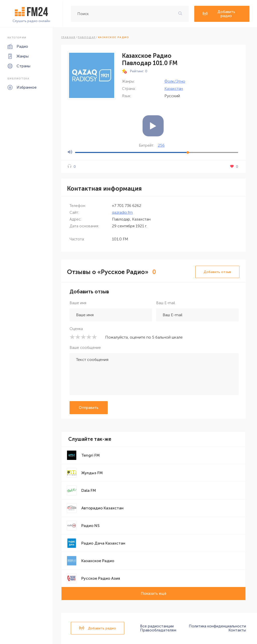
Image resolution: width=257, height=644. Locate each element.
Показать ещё (154, 594)
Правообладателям (158, 630)
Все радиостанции (157, 626)
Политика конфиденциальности (217, 626)
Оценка (76, 329)
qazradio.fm (122, 212)
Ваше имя (78, 303)
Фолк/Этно (175, 81)
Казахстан (174, 89)
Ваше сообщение (85, 348)
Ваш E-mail (166, 303)
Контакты (237, 630)
